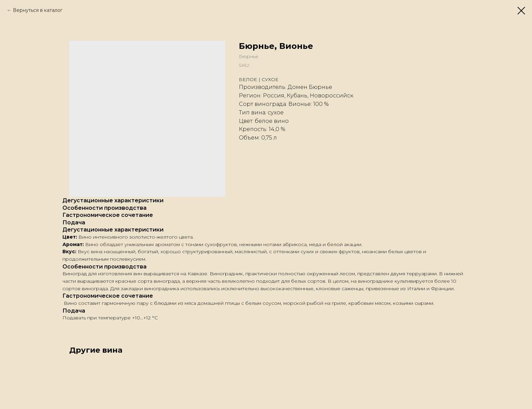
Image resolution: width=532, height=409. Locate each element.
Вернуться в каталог (38, 10)
